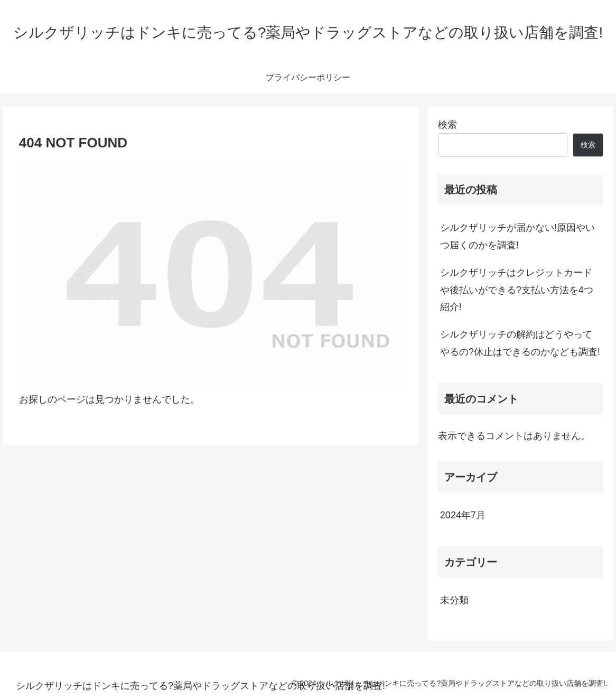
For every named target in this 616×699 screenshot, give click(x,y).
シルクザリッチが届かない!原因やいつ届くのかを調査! (517, 236)
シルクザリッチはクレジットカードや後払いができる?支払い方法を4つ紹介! (517, 290)
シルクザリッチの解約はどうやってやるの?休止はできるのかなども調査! (520, 343)
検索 (447, 125)
